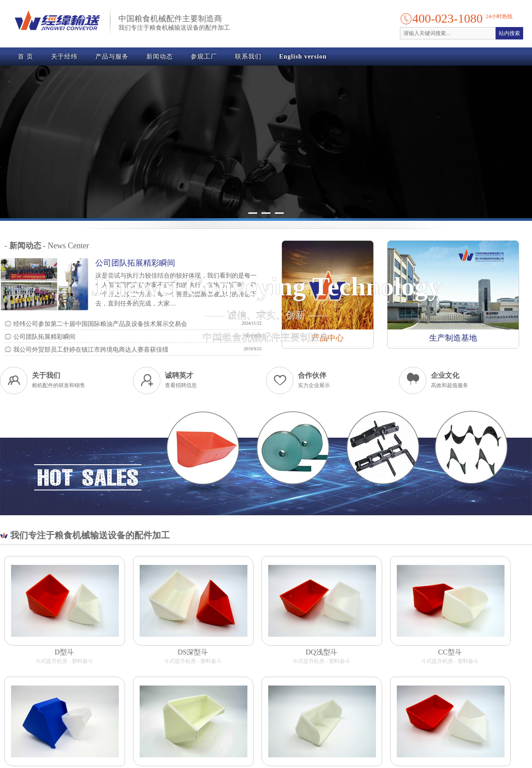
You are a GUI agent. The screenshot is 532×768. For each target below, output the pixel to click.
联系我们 (248, 57)
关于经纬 (64, 57)
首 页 (25, 57)
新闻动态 (160, 57)
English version (303, 57)
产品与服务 (112, 57)
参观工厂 (204, 57)
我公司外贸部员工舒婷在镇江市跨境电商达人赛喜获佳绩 (86, 350)
